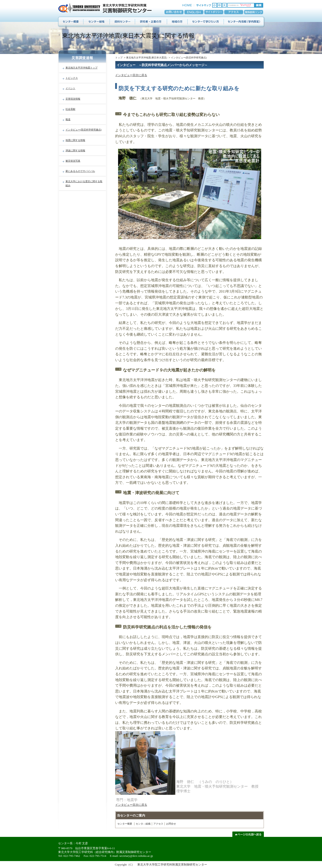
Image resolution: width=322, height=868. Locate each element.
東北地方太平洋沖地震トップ (82, 68)
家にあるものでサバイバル (80, 171)
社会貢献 (70, 109)
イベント (70, 88)
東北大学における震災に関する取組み (84, 183)
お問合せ (171, 824)
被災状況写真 (73, 161)
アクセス (158, 824)
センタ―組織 (143, 824)
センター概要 (125, 824)
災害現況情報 (73, 99)
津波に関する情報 (75, 150)
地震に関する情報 (75, 140)
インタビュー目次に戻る (131, 75)
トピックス (72, 78)
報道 (68, 119)
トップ (119, 58)
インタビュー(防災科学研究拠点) (84, 130)
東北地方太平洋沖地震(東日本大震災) (147, 58)
